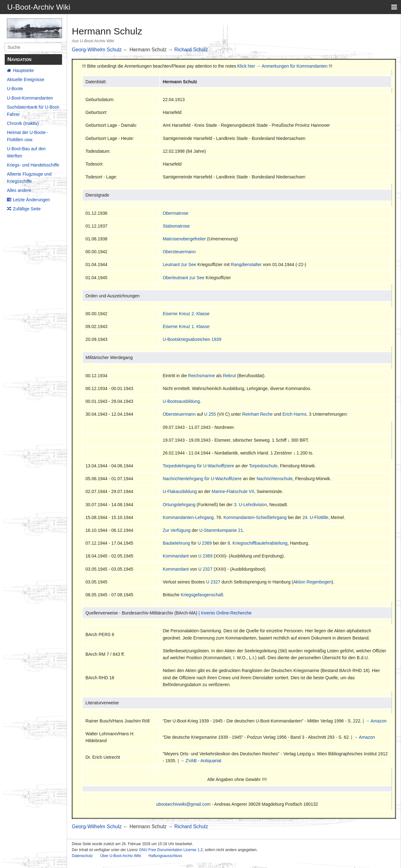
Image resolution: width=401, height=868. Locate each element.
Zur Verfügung (177, 530)
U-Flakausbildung (180, 491)
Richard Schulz (191, 50)
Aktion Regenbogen (312, 582)
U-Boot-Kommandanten (30, 98)
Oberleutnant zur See (183, 278)
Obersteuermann (179, 252)
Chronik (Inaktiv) (23, 123)
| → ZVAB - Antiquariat (200, 761)
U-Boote (15, 89)
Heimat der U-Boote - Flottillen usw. (28, 136)
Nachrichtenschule (275, 479)
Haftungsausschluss (165, 856)
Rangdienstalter (246, 265)
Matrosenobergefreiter (184, 239)
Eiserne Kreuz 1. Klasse (186, 326)
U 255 (210, 414)
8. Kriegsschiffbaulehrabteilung (257, 543)
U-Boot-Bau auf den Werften (26, 152)
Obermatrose (175, 213)
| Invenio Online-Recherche (225, 613)
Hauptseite (23, 70)
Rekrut (229, 376)
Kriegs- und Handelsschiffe (33, 165)
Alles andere (19, 190)
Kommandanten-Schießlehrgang (255, 517)
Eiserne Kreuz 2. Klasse (186, 314)
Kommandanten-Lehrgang (188, 517)
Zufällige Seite (27, 209)
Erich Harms (295, 414)
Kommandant (176, 556)
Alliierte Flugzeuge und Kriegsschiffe (29, 177)
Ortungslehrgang (179, 505)
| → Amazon (375, 721)
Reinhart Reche (257, 414)
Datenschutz (82, 856)
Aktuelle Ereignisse (26, 80)
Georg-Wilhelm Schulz (97, 50)
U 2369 (205, 543)
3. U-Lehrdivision (250, 505)
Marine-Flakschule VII (233, 491)
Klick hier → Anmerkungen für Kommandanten (282, 66)
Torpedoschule (263, 466)
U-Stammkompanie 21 (221, 530)
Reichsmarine (201, 376)
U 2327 (205, 569)
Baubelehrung (176, 543)
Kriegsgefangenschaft (202, 595)
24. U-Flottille (315, 517)
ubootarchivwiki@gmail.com (183, 804)
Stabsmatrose (176, 226)
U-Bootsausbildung (181, 401)
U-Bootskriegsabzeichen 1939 (192, 339)
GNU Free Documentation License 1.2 (171, 850)
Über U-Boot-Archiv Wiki (121, 856)
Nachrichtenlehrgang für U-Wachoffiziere (202, 479)
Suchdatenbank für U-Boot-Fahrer (34, 110)
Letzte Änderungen (31, 200)
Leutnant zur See (179, 265)
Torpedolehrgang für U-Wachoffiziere (198, 466)
